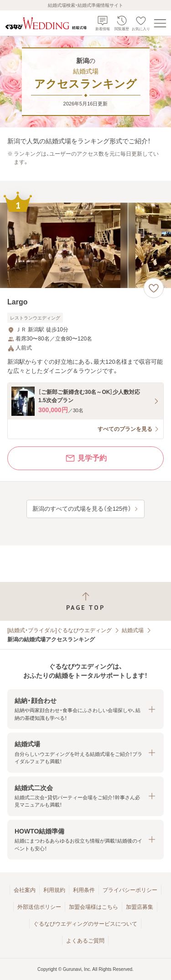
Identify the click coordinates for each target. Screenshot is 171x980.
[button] (85, 709)
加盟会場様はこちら (93, 907)
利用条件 (84, 890)
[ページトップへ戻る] (85, 601)
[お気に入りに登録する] (154, 288)
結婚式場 (133, 630)
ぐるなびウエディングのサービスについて (85, 924)
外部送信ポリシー (39, 907)
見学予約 (86, 458)
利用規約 (54, 890)
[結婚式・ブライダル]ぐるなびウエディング (60, 630)
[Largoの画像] (85, 245)
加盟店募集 (140, 907)
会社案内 (25, 890)
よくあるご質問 (85, 941)
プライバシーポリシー (130, 890)
